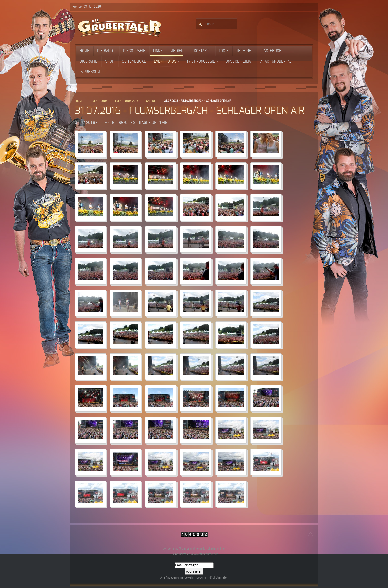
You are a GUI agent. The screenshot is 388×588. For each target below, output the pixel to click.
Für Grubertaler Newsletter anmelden (194, 554)
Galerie (151, 101)
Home (80, 101)
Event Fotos (99, 101)
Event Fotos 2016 (127, 101)
